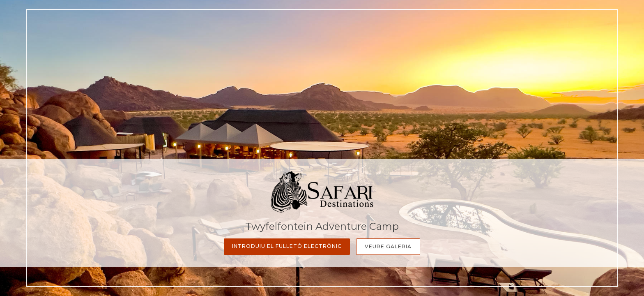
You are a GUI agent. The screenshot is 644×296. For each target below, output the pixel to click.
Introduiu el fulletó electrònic (287, 246)
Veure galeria (388, 246)
